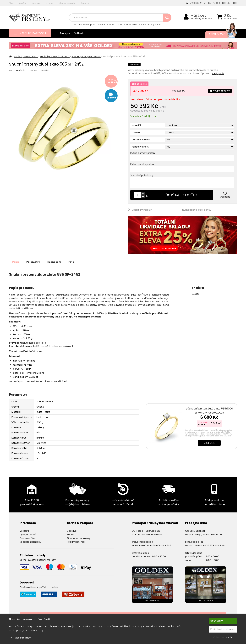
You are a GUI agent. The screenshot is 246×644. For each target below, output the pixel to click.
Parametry (36, 262)
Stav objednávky (67, 3)
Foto (78, 262)
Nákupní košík (230, 19)
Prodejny (65, 33)
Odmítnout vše (223, 637)
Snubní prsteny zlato (127, 25)
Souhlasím (217, 621)
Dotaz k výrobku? (140, 210)
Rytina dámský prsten (143, 153)
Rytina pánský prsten (142, 164)
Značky (23, 3)
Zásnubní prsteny (105, 25)
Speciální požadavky (142, 175)
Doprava (36, 3)
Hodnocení (59, 262)
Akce (11, 3)
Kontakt (71, 534)
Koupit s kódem (219, 91)
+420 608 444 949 (161, 545)
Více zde (209, 443)
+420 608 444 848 (214, 545)
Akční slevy (220, 34)
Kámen (136, 133)
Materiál (136, 125)
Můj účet (198, 15)
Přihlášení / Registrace (201, 19)
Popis (17, 262)
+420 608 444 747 (197, 3)
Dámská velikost (141, 140)
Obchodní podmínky (79, 538)
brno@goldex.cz (194, 542)
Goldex (45, 70)
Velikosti (79, 33)
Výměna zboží (28, 534)
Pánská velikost (140, 147)
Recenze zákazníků (30, 542)
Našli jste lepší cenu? (197, 210)
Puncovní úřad (28, 538)
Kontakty (85, 3)
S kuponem (204, 422)
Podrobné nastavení (223, 629)
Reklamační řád (76, 542)
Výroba (50, 3)
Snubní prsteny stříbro (150, 25)
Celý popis (218, 73)
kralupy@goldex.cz (142, 542)
